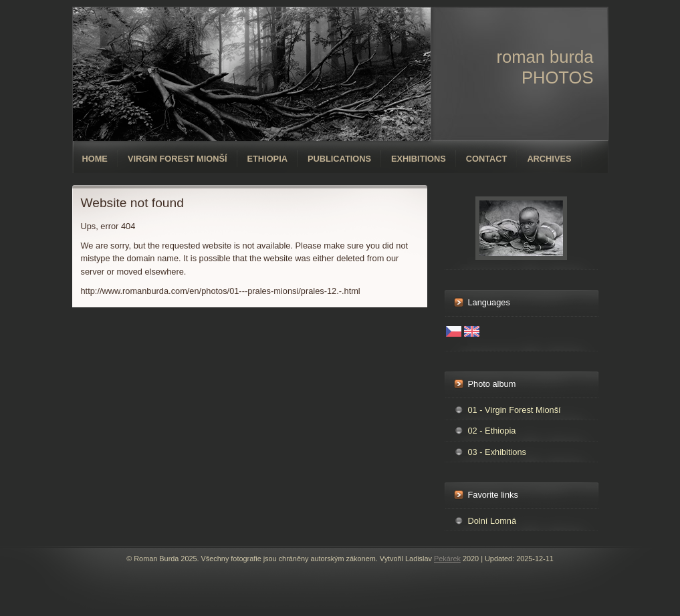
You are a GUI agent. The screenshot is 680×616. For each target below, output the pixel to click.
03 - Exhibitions (497, 452)
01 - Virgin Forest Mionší (515, 410)
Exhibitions (419, 159)
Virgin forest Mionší (178, 159)
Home (95, 159)
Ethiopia (267, 159)
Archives (549, 159)
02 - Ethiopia (492, 431)
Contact (487, 159)
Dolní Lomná (492, 521)
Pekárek (447, 559)
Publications (339, 159)
